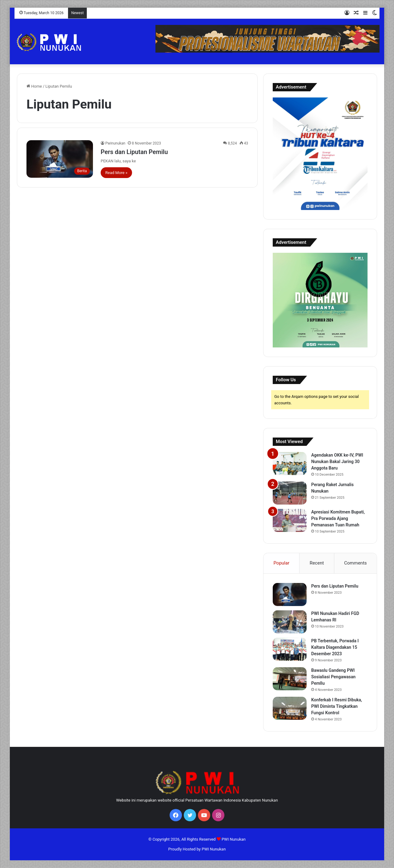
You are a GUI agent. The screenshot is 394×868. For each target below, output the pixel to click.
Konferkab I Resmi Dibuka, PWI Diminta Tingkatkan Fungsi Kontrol (337, 706)
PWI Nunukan (234, 839)
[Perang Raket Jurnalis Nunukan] (290, 493)
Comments (356, 563)
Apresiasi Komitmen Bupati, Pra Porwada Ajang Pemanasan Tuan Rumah (338, 518)
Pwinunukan (115, 143)
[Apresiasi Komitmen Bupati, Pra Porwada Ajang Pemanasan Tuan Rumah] (290, 520)
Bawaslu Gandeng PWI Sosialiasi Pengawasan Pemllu (333, 677)
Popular (281, 563)
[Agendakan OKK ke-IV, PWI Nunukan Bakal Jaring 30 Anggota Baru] (290, 464)
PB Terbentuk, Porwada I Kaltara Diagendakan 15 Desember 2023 (335, 647)
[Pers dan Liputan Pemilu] (60, 159)
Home (34, 86)
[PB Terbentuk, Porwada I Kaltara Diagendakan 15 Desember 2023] (290, 649)
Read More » (116, 173)
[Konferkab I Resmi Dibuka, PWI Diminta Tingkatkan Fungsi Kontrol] (290, 708)
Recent (317, 563)
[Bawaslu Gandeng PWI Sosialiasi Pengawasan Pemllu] (290, 679)
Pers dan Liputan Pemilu (134, 152)
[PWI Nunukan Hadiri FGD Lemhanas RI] (290, 622)
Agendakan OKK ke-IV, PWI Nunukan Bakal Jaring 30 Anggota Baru (337, 462)
